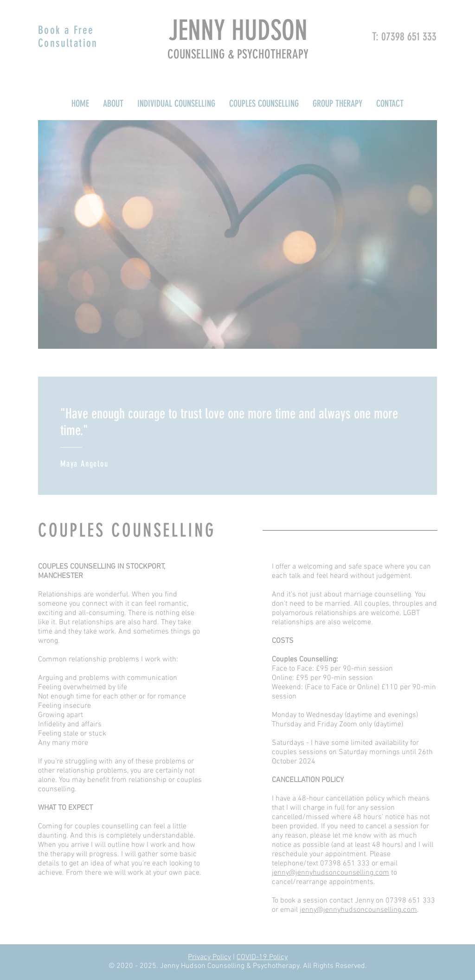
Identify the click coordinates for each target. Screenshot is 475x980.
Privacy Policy (209, 957)
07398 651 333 (409, 37)
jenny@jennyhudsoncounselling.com (331, 873)
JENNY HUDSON (238, 30)
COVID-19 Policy (262, 957)
